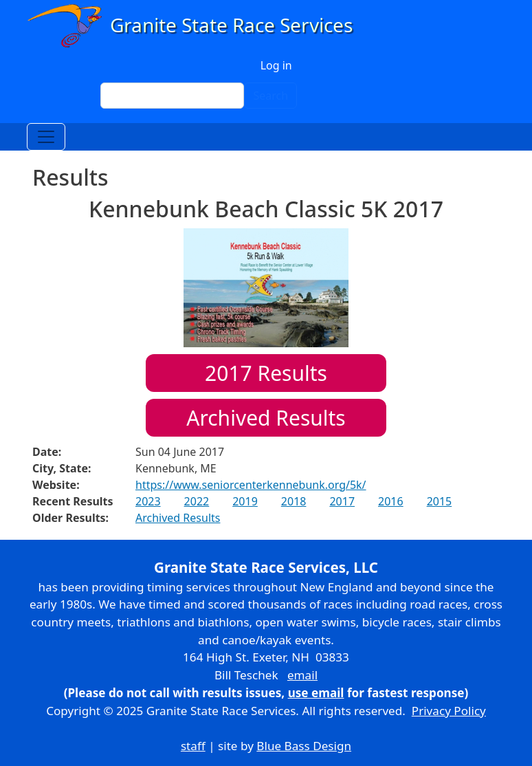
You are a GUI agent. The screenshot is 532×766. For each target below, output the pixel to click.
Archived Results (266, 418)
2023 (148, 501)
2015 (440, 501)
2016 (391, 501)
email (302, 675)
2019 (245, 501)
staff (193, 746)
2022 (197, 501)
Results (266, 373)
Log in (276, 65)
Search (270, 96)
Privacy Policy (449, 711)
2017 (342, 501)
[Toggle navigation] (46, 137)
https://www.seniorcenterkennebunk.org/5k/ (251, 485)
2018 (294, 501)
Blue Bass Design (304, 746)
